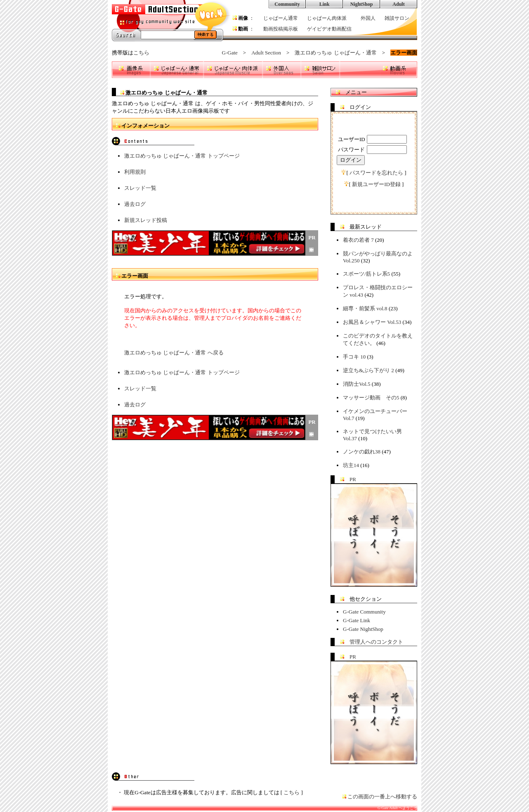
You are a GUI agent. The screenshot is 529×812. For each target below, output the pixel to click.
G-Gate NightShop (363, 629)
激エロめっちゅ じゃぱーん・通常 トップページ (182, 156)
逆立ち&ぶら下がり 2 (368, 370)
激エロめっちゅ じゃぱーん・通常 (335, 53)
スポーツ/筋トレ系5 (366, 274)
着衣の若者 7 (358, 240)
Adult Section (266, 53)
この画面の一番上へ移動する (382, 797)
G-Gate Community (364, 612)
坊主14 (351, 465)
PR (353, 479)
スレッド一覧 (140, 188)
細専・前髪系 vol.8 (365, 308)
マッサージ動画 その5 (371, 398)
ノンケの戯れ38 (362, 452)
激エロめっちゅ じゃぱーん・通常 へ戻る (174, 353)
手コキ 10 (354, 357)
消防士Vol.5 (357, 384)
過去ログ (135, 204)
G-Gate (230, 53)
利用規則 (135, 172)
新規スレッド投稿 (146, 220)
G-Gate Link (357, 620)
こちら (141, 53)
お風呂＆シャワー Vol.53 (372, 322)
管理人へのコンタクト (376, 642)
